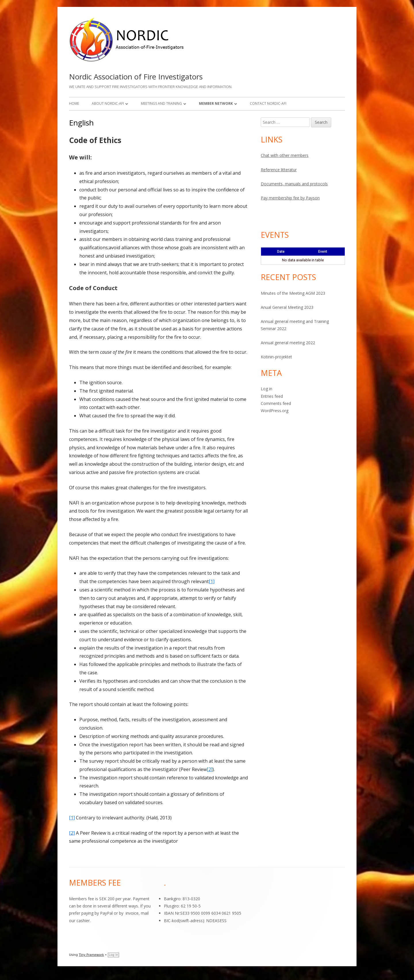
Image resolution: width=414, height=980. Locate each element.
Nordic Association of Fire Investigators (136, 77)
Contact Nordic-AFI (268, 103)
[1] (212, 581)
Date (281, 252)
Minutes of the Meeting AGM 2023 (293, 293)
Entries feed (272, 396)
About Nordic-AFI (108, 103)
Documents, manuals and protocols (294, 184)
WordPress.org (275, 411)
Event (323, 252)
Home (74, 103)
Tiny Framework (91, 955)
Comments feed (276, 403)
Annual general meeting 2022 (288, 343)
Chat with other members (285, 155)
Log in (267, 389)
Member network (216, 103)
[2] (210, 769)
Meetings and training (161, 103)
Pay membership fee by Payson (290, 198)
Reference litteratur (279, 170)
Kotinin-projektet (276, 357)
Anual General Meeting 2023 (287, 307)
